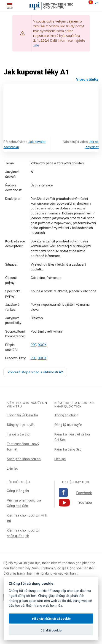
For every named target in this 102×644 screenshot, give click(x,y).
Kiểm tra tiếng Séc (68, 449)
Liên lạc (12, 468)
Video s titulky (87, 79)
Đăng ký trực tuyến (21, 425)
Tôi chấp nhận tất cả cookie (51, 619)
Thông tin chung (66, 415)
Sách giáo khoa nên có (24, 459)
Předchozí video (24, 144)
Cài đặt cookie (51, 630)
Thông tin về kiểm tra (22, 415)
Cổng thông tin (18, 491)
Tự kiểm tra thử (18, 434)
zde (36, 45)
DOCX (42, 345)
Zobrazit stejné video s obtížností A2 (35, 372)
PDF (33, 345)
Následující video (81, 144)
